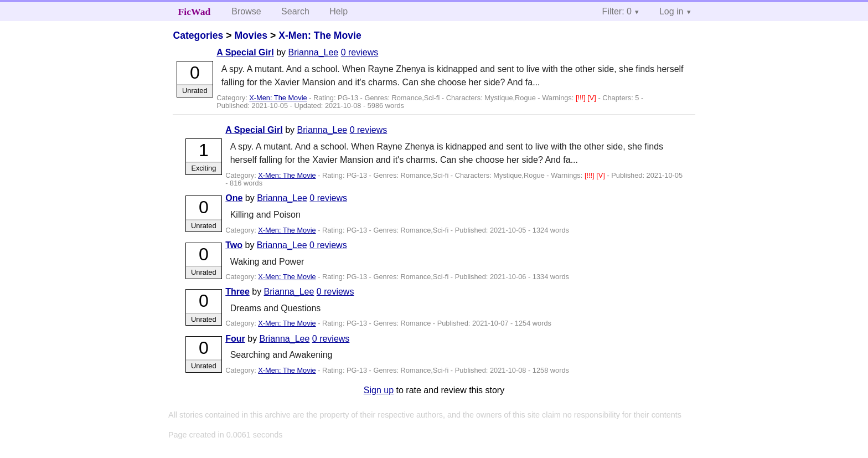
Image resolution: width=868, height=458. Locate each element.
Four (235, 339)
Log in (671, 11)
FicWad (195, 12)
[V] (593, 98)
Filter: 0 (617, 11)
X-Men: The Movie (320, 35)
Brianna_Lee (313, 52)
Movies (251, 35)
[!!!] (582, 98)
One (234, 198)
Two (234, 245)
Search (295, 11)
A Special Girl (245, 52)
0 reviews (360, 52)
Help (339, 11)
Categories (198, 35)
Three (237, 292)
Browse (246, 11)
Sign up (379, 390)
